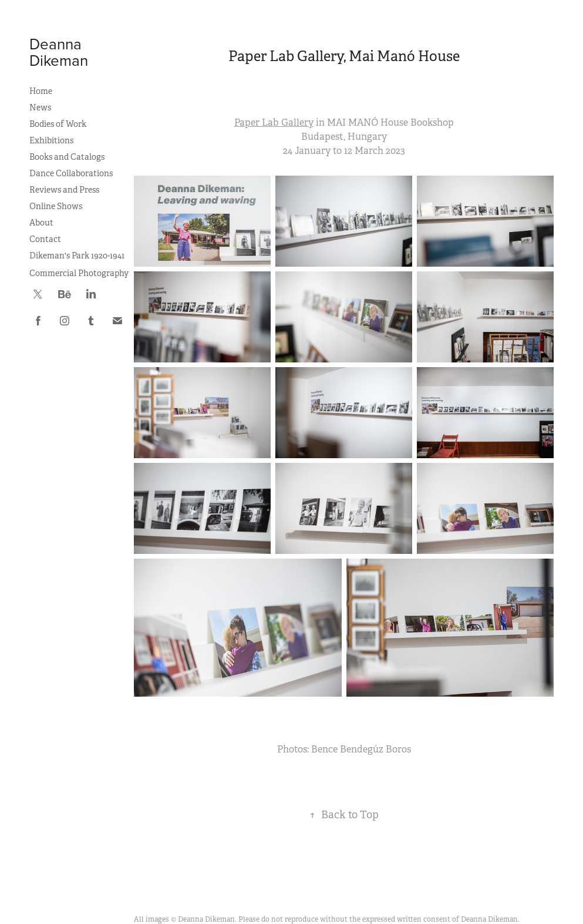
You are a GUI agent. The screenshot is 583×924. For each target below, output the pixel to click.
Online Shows (56, 206)
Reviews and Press (64, 190)
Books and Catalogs (67, 157)
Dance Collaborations (71, 173)
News (40, 107)
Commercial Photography (79, 273)
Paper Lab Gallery (274, 122)
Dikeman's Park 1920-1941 (77, 256)
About (41, 223)
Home (41, 91)
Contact (45, 239)
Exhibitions (51, 140)
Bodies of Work (58, 124)
